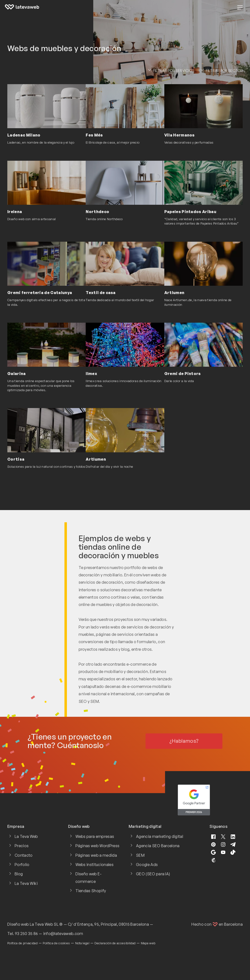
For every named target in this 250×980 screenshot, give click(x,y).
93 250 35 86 (26, 934)
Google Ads (147, 865)
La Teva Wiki (26, 883)
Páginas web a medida (96, 855)
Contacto (24, 855)
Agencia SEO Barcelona (158, 846)
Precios (22, 846)
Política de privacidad (22, 943)
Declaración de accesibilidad (115, 943)
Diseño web (18, 924)
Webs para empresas (95, 836)
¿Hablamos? (184, 741)
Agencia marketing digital (160, 836)
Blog (19, 874)
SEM (140, 855)
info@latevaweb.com (63, 934)
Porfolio (22, 865)
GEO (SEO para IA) (153, 874)
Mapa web (148, 943)
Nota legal (82, 943)
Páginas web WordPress (98, 846)
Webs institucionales (94, 865)
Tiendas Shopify (91, 891)
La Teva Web (26, 836)
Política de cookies (56, 943)
